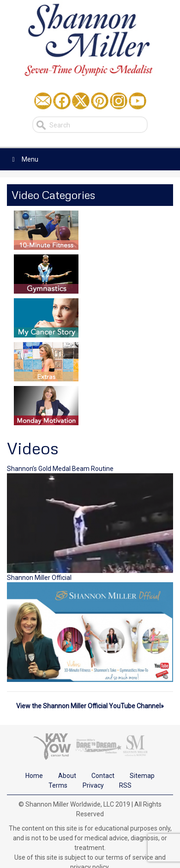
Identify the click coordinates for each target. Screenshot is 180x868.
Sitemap (142, 776)
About (67, 776)
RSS (125, 785)
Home (34, 776)
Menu (24, 159)
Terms (58, 785)
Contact (103, 776)
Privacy (93, 785)
